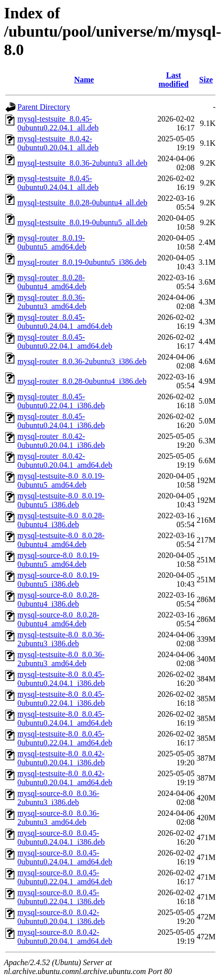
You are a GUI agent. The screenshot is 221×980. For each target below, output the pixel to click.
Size (206, 80)
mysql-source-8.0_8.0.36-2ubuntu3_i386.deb (58, 798)
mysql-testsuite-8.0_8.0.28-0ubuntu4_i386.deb (61, 520)
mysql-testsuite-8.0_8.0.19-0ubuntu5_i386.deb (61, 500)
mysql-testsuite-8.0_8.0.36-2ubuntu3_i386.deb (61, 639)
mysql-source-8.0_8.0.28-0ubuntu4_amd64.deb (58, 619)
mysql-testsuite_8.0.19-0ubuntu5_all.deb (82, 222)
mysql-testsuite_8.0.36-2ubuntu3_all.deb (82, 163)
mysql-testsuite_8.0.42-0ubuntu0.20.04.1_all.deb (58, 143)
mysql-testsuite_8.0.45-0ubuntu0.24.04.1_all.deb (58, 183)
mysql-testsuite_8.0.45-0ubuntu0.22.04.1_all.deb (58, 123)
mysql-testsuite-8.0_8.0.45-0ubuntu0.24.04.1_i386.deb (61, 679)
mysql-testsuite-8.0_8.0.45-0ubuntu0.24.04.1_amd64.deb (65, 718)
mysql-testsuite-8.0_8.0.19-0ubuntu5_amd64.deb (61, 480)
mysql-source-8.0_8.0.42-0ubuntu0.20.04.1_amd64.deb (65, 937)
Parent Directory (44, 107)
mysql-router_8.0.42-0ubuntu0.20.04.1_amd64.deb (65, 460)
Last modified (173, 80)
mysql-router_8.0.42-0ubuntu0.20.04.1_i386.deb (61, 441)
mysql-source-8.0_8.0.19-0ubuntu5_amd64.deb (58, 560)
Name (84, 80)
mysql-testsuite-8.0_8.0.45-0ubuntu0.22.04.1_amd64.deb (65, 738)
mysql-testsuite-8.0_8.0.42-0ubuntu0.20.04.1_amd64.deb (65, 778)
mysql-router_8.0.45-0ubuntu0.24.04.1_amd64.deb (65, 322)
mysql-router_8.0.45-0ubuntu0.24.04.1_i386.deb (61, 421)
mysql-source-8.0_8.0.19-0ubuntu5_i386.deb (58, 580)
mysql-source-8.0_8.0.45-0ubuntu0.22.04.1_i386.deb (61, 897)
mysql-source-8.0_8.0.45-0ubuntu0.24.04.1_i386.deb (61, 837)
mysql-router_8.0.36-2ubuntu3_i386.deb (82, 361)
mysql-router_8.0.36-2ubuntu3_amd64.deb (52, 302)
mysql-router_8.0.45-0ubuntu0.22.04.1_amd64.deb (65, 341)
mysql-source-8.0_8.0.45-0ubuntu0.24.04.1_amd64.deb (65, 857)
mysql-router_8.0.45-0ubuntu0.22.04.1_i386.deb (61, 401)
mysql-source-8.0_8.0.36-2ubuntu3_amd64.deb (58, 818)
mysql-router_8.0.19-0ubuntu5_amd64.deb (52, 242)
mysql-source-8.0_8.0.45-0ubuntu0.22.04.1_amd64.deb (65, 877)
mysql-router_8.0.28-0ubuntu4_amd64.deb (52, 282)
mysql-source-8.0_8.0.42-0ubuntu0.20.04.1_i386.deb (61, 917)
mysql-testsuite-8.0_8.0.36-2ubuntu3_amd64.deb (61, 659)
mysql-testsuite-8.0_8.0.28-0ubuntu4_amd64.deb (61, 540)
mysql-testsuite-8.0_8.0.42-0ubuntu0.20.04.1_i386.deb (61, 758)
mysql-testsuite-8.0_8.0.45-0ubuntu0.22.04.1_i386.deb (61, 699)
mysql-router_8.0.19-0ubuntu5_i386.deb (82, 262)
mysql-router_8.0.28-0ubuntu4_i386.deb (82, 381)
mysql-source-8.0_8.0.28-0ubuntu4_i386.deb (58, 599)
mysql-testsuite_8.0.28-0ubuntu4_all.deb (82, 203)
